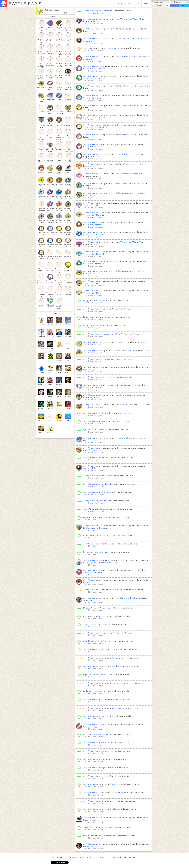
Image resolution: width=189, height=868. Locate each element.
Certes (86, 734)
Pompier (87, 582)
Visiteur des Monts (93, 387)
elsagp (86, 301)
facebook (174, 5)
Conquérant (126, 438)
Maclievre (106, 476)
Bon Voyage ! (90, 369)
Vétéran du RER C (131, 105)
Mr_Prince (107, 458)
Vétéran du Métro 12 (94, 264)
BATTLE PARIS (25, 4)
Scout (123, 342)
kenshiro (88, 317)
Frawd (104, 700)
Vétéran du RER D (131, 86)
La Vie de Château (131, 29)
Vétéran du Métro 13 (93, 254)
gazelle (105, 501)
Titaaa (86, 827)
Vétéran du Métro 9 (93, 215)
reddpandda (107, 484)
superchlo (117, 784)
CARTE (119, 4)
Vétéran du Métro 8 (93, 205)
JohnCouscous (52, 10)
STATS (128, 4)
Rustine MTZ (118, 590)
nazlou (105, 309)
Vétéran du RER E (131, 135)
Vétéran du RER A (129, 57)
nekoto (115, 809)
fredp (104, 421)
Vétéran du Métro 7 (130, 174)
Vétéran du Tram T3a (94, 117)
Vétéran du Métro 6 (132, 193)
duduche (88, 48)
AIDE (146, 4)
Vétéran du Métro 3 (132, 271)
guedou (116, 666)
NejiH (86, 517)
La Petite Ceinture (130, 38)
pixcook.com (90, 857)
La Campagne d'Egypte (95, 528)
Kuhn (115, 801)
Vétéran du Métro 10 (94, 283)
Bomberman (128, 351)
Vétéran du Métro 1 (93, 293)
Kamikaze (125, 405)
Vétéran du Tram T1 (130, 154)
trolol (115, 650)
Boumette (106, 492)
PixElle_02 (89, 641)
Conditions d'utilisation (116, 857)
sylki (85, 430)
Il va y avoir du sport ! (131, 395)
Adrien (115, 658)
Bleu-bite (88, 846)
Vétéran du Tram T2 (93, 147)
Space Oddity (90, 468)
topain (86, 616)
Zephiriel (117, 708)
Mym (104, 768)
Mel (103, 759)
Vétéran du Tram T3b (94, 78)
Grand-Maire (90, 727)
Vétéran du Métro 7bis (133, 183)
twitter (184, 5)
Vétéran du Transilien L (95, 69)
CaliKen (105, 743)
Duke (86, 691)
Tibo (104, 776)
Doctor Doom (108, 544)
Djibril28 (87, 608)
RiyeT (86, 675)
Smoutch (106, 413)
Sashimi (106, 633)
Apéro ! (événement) (93, 573)
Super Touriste (91, 820)
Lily (85, 326)
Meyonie (105, 377)
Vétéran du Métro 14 (131, 19)
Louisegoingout (109, 334)
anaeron (105, 11)
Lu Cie (105, 751)
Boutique (132, 857)
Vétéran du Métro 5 (132, 164)
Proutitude (89, 836)
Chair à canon (90, 450)
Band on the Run (129, 598)
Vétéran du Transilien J (95, 127)
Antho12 (87, 509)
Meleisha (88, 535)
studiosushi (118, 793)
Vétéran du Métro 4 (130, 242)
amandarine (118, 683)
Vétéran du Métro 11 (93, 225)
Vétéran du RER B (92, 98)
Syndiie (105, 716)
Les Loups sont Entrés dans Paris (100, 563)
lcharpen (88, 552)
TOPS (137, 4)
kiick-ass (106, 359)
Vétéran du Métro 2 (93, 235)
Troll (86, 625)
